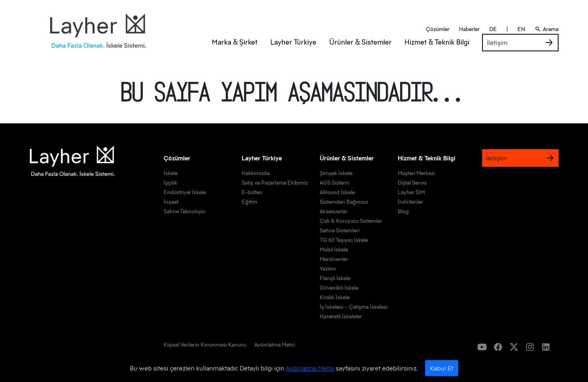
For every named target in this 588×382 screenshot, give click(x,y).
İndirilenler (410, 202)
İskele (171, 173)
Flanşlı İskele (335, 278)
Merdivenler (334, 259)
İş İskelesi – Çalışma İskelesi (354, 307)
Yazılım (328, 269)
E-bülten (252, 192)
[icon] (482, 347)
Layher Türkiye (293, 52)
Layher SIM (411, 192)
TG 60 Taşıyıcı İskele (344, 240)
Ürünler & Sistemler (360, 52)
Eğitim (249, 202)
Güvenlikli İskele (339, 288)
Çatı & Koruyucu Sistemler (351, 221)
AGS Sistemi (334, 183)
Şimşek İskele (336, 173)
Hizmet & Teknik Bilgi (437, 52)
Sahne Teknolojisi (185, 211)
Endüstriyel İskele (185, 192)
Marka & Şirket (235, 52)
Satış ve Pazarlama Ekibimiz (275, 183)
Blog (403, 211)
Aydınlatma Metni (310, 368)
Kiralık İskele (335, 297)
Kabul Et (442, 368)
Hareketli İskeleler (341, 316)
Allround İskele (337, 192)
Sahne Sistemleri (340, 230)
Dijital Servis (412, 183)
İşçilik (170, 183)
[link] (205, 346)
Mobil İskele (334, 249)
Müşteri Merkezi (416, 173)
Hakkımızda (256, 173)
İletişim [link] (520, 52)
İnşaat (171, 202)
